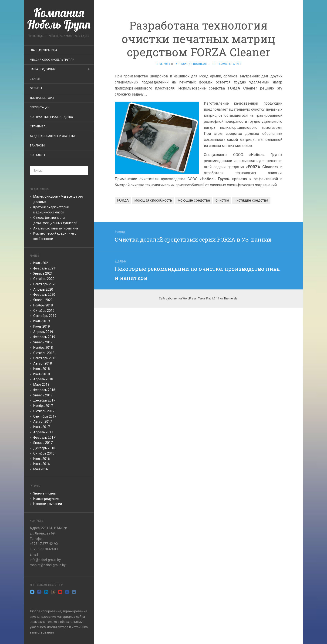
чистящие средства (251, 200)
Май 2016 (41, 469)
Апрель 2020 (43, 289)
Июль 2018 (42, 369)
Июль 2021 (42, 263)
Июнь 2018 (42, 374)
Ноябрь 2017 (43, 406)
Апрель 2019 (43, 332)
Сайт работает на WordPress (178, 299)
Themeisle (231, 299)
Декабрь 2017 (44, 400)
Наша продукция (43, 69)
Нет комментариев (227, 64)
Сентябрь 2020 (45, 284)
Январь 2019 (43, 342)
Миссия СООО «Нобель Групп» (52, 60)
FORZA (123, 200)
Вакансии (37, 146)
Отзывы (36, 88)
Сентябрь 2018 (45, 358)
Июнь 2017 (42, 427)
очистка (222, 200)
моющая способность (153, 200)
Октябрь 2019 (44, 311)
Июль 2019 (42, 321)
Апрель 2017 (43, 432)
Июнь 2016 (42, 464)
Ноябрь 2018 (43, 348)
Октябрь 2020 (44, 279)
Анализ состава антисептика (56, 228)
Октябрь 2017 (44, 411)
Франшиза (38, 126)
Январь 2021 (43, 273)
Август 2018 (43, 363)
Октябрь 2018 (44, 353)
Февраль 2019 (44, 337)
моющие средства (194, 200)
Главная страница (43, 50)
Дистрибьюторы (42, 98)
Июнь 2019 (42, 326)
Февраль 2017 (44, 438)
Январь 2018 (43, 395)
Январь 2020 (43, 300)
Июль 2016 (42, 459)
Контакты (37, 155)
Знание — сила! (45, 493)
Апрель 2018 (43, 379)
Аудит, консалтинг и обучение (53, 136)
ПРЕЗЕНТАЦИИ (40, 107)
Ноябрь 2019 (43, 305)
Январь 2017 (43, 443)
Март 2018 (41, 385)
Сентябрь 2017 (45, 416)
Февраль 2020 (44, 295)
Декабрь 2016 (44, 448)
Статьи (35, 79)
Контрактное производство (51, 117)
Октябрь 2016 (44, 453)
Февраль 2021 (44, 268)
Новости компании (48, 504)
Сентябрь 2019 (45, 316)
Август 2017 (43, 422)
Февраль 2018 (44, 390)
